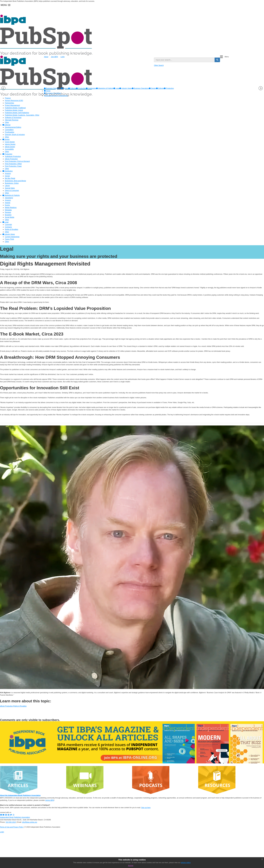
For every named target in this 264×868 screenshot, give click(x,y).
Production (81, 88)
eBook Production (6, 706)
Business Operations (53, 88)
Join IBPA (54, 57)
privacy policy (186, 863)
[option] (53, 88)
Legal (116, 88)
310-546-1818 (11, 822)
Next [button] (261, 88)
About (46, 57)
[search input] (184, 60)
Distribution (91, 88)
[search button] (217, 60)
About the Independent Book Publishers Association (20, 795)
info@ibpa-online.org (30, 822)
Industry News (126, 88)
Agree (131, 866)
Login (63, 57)
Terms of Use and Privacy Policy (12, 827)
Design (65, 88)
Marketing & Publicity (105, 88)
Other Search (159, 65)
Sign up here (146, 808)
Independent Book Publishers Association (15, 817)
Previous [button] (3, 88)
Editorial (72, 88)
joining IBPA (50, 800)
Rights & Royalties (20, 706)
